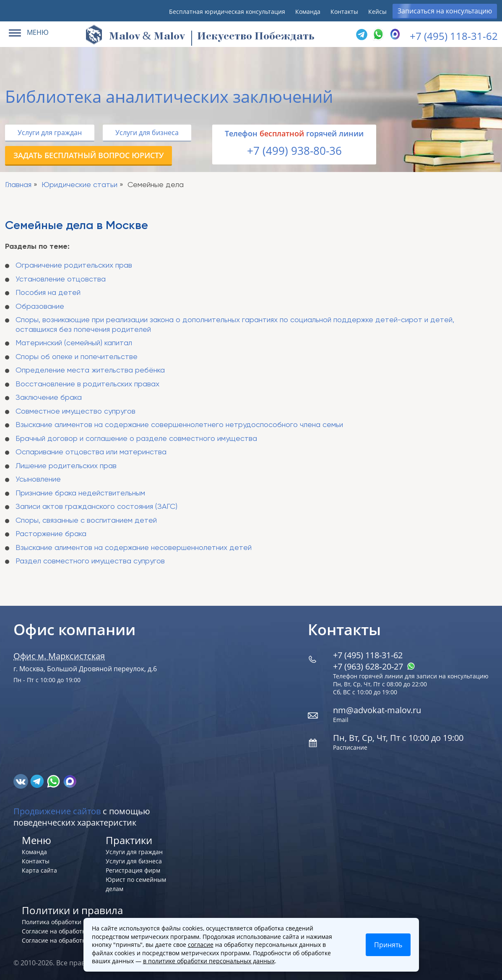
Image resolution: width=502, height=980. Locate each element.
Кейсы (377, 12)
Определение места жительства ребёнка (90, 370)
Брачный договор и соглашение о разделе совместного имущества (136, 439)
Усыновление (38, 480)
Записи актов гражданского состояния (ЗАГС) (96, 507)
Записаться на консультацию (445, 11)
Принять (388, 945)
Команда (308, 12)
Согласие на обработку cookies (66, 931)
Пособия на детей (48, 293)
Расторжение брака (51, 534)
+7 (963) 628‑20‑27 (374, 666)
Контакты (344, 12)
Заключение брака (49, 398)
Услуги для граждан (50, 133)
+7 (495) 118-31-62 (454, 36)
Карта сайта (39, 870)
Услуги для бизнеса (147, 133)
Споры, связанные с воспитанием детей (86, 521)
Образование (40, 307)
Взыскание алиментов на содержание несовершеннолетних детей (134, 548)
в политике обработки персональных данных (209, 961)
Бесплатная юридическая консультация (227, 12)
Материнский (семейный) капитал (74, 343)
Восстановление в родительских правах (87, 384)
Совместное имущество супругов (75, 412)
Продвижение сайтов (57, 811)
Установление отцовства (61, 279)
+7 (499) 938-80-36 (294, 151)
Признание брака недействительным (80, 493)
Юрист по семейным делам (136, 884)
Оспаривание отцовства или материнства (91, 452)
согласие (201, 945)
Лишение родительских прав (66, 466)
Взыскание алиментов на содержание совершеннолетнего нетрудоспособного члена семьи (179, 425)
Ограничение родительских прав (74, 266)
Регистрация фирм (133, 870)
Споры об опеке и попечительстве (77, 357)
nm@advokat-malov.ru (377, 710)
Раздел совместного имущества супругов (90, 561)
